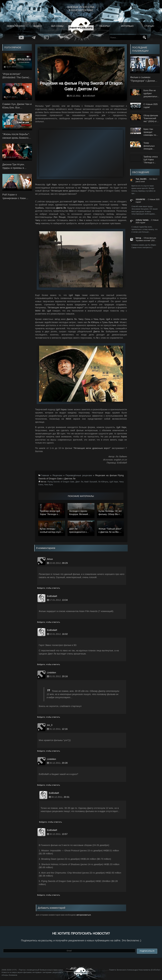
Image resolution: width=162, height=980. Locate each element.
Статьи (149, 26)
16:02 (65, 634)
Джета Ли (61, 208)
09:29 (65, 563)
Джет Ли (79, 482)
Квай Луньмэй (91, 482)
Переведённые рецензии (79, 475)
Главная (45, 475)
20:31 (67, 797)
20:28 (65, 763)
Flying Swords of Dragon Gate (61, 482)
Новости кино (16, 26)
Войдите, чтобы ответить (49, 588)
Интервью (127, 26)
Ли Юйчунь (103, 482)
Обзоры (104, 26)
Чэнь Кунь (49, 485)
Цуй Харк (114, 482)
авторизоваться (84, 915)
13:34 (65, 600)
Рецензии (57, 475)
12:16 (65, 729)
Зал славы (57, 26)
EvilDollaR (90, 96)
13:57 (65, 834)
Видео (37, 26)
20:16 (65, 676)
